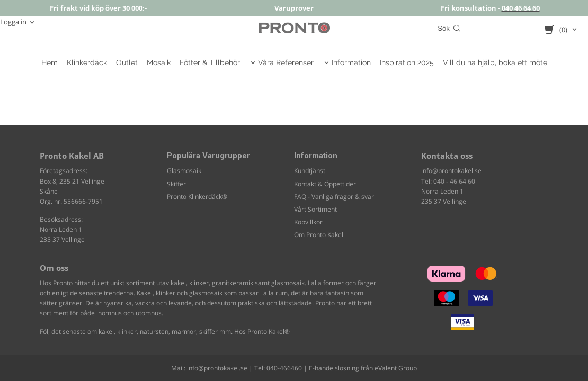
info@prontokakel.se (451, 171)
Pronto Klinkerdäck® (197, 197)
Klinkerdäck (87, 62)
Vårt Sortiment (315, 209)
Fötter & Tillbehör (210, 62)
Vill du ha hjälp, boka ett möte (495, 62)
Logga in (13, 22)
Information (351, 62)
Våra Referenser (286, 62)
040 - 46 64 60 (454, 181)
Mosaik (159, 62)
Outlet (127, 62)
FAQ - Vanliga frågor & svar (334, 197)
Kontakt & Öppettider (325, 184)
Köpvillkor (308, 222)
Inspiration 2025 (407, 62)
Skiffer (176, 184)
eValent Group (396, 368)
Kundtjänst (310, 171)
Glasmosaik (184, 171)
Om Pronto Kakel (319, 235)
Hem (50, 62)
